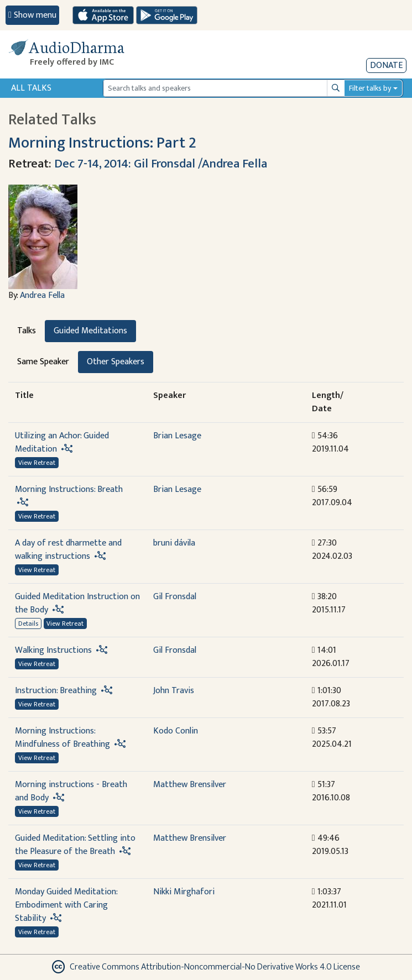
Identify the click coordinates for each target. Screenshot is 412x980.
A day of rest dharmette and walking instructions (68, 550)
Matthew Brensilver (190, 785)
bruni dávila (174, 543)
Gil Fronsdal (175, 597)
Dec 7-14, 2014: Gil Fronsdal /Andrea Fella (161, 164)
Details (28, 623)
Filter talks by (370, 88)
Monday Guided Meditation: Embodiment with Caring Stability (66, 905)
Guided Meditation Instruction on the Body (77, 603)
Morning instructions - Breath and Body (71, 791)
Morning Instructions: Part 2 (102, 143)
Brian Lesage (177, 436)
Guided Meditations (90, 331)
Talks (27, 331)
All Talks (31, 88)
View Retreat (37, 463)
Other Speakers (116, 362)
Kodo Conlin (176, 731)
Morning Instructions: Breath (69, 489)
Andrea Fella (42, 295)
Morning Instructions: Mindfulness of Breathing (62, 738)
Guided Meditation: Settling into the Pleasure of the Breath (75, 845)
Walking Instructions (53, 650)
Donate (386, 65)
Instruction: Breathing (56, 691)
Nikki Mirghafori (184, 892)
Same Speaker (43, 362)
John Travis (174, 691)
